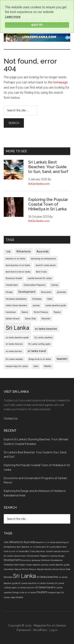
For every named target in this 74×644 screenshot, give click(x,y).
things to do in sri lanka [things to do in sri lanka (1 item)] (40, 359)
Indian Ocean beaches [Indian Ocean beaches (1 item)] (16, 305)
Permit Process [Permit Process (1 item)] (41, 312)
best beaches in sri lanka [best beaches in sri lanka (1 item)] (18, 265)
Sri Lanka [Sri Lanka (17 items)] (17, 328)
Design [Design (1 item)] (9, 292)
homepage (60, 82)
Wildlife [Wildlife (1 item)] (48, 366)
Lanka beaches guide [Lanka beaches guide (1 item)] (56, 305)
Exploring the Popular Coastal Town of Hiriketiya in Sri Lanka (48, 204)
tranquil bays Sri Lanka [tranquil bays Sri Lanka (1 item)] (17, 366)
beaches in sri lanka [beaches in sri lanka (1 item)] (15, 259)
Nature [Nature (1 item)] (25, 312)
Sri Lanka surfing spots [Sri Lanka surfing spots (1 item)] (39, 344)
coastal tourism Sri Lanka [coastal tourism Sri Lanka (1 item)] (40, 278)
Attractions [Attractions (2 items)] (24, 251)
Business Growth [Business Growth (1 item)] (14, 278)
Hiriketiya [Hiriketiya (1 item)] (37, 299)
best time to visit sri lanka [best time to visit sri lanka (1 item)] (18, 272)
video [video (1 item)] (36, 366)
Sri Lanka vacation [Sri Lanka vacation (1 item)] (14, 359)
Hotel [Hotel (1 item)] (50, 299)
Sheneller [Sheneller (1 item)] (46, 319)
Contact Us (11, 419)
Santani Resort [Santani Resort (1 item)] (13, 319)
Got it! (37, 25)
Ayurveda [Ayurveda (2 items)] (43, 251)
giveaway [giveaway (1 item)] (61, 292)
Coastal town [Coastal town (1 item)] (12, 285)
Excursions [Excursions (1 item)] (46, 292)
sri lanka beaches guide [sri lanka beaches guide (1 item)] (17, 338)
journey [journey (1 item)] (36, 305)
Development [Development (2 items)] (27, 292)
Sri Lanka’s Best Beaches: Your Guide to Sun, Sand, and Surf (48, 167)
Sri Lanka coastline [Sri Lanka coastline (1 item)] (44, 338)
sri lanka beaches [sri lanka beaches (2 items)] (46, 329)
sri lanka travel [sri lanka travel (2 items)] (37, 351)
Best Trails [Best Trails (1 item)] (41, 272)
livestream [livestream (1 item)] (11, 312)
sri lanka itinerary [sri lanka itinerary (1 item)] (14, 344)
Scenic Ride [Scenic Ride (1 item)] (30, 319)
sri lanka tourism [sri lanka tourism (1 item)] (14, 351)
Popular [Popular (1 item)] (57, 312)
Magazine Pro (42, 626)
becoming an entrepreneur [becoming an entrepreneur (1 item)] (44, 259)
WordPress (40, 630)
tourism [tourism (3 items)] (62, 359)
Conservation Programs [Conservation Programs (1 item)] (34, 285)
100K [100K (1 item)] (8, 252)
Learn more (13, 17)
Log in (53, 630)
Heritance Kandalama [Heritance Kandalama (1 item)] (16, 299)
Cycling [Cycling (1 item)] (55, 285)
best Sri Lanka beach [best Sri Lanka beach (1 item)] (46, 265)
